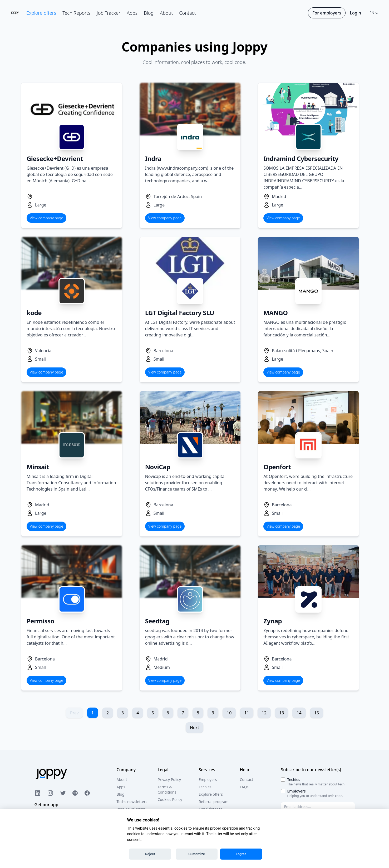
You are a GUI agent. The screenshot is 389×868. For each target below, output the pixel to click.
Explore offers (41, 13)
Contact (187, 13)
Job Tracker (109, 13)
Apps (132, 13)
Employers (208, 779)
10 (229, 713)
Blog (149, 13)
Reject (150, 854)
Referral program (214, 802)
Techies (205, 787)
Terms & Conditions (167, 789)
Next (194, 728)
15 (317, 713)
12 (264, 713)
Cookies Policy (170, 799)
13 (282, 713)
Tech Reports (76, 13)
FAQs (244, 787)
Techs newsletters (132, 802)
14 (299, 713)
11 (247, 713)
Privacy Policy (169, 779)
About (166, 13)
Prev (74, 713)
